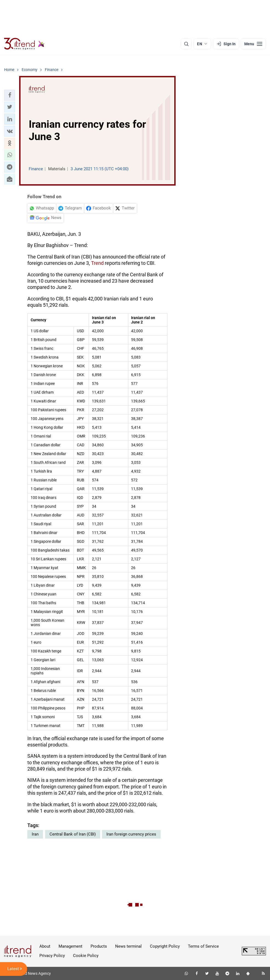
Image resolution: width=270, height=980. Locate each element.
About (45, 946)
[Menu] (253, 44)
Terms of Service (203, 946)
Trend (97, 263)
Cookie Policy (86, 956)
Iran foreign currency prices (131, 834)
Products (99, 946)
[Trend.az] (24, 44)
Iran (35, 834)
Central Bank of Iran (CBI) (73, 834)
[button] (10, 95)
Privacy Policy (52, 956)
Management (70, 946)
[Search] (186, 44)
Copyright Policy (165, 946)
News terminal (128, 946)
